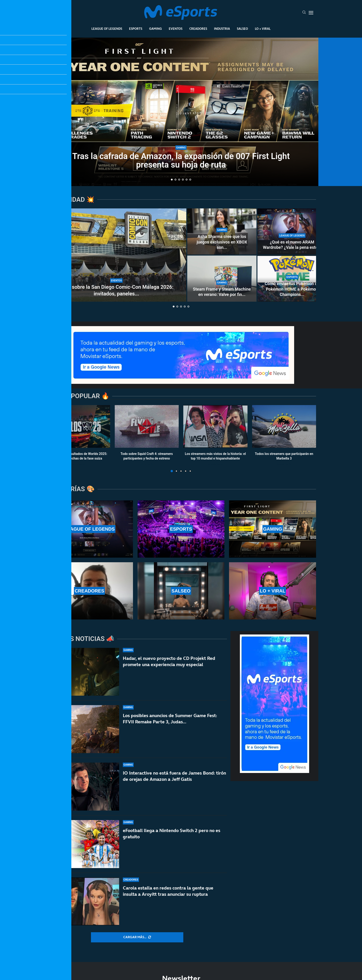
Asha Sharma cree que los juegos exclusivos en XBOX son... (222, 242)
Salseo (242, 29)
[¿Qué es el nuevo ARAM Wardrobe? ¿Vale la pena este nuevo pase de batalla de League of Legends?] (292, 231)
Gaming (155, 29)
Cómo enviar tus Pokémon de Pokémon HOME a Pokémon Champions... (292, 289)
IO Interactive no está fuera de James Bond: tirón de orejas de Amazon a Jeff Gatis (174, 783)
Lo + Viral (263, 29)
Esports (136, 29)
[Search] (304, 13)
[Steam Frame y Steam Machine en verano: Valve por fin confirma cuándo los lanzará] (222, 279)
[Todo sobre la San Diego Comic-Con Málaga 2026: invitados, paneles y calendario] (116, 255)
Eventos (176, 29)
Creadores (198, 29)
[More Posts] (137, 937)
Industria (222, 29)
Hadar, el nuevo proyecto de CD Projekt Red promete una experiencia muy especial (169, 661)
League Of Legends (107, 29)
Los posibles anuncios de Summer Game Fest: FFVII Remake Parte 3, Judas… (170, 720)
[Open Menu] (311, 13)
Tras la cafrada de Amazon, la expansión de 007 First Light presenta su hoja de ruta (181, 161)
